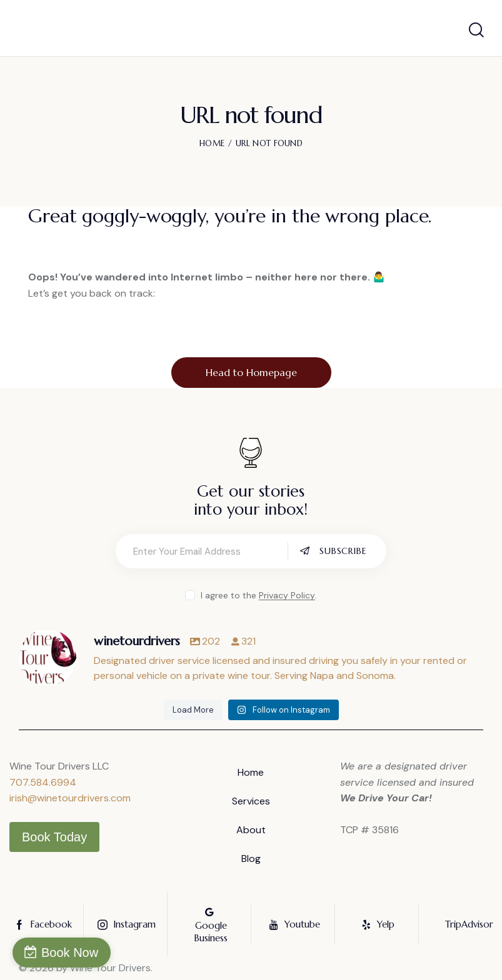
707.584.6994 (43, 782)
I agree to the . (259, 595)
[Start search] (476, 30)
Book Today (54, 837)
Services (251, 801)
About (251, 830)
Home (212, 143)
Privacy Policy (287, 596)
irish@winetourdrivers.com (70, 798)
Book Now (70, 953)
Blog (251, 859)
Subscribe (343, 551)
